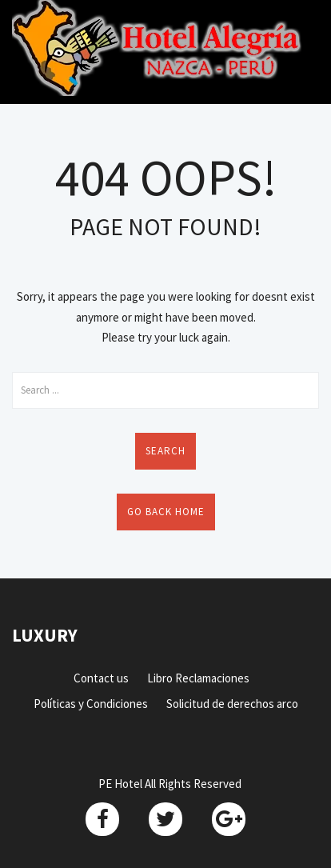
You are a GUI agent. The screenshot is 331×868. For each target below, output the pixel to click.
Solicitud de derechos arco (232, 704)
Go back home (166, 512)
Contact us (101, 678)
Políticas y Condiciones (91, 704)
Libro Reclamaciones (198, 678)
